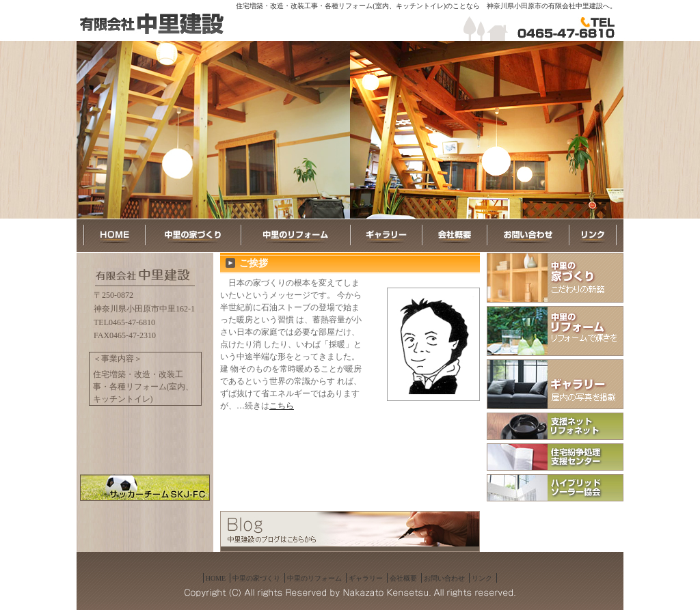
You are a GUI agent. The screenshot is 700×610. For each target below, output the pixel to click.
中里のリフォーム (314, 578)
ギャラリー (366, 578)
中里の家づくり (256, 578)
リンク (482, 578)
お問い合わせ (444, 578)
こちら (282, 406)
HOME (216, 578)
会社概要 (403, 578)
